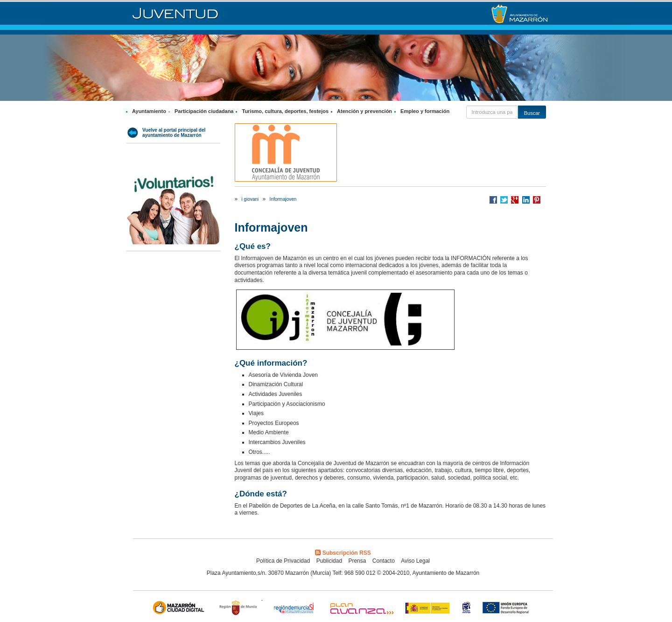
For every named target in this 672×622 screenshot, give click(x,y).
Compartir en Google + (515, 200)
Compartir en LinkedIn (526, 200)
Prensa (357, 561)
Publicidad (329, 561)
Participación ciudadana (204, 111)
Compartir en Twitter (504, 200)
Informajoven (283, 199)
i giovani (250, 199)
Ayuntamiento (149, 111)
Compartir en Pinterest (537, 200)
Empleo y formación (425, 111)
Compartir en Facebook (493, 200)
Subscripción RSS (343, 553)
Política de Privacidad (283, 561)
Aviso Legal (415, 561)
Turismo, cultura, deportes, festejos (285, 111)
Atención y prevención (364, 111)
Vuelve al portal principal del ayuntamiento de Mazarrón (174, 133)
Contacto (384, 561)
